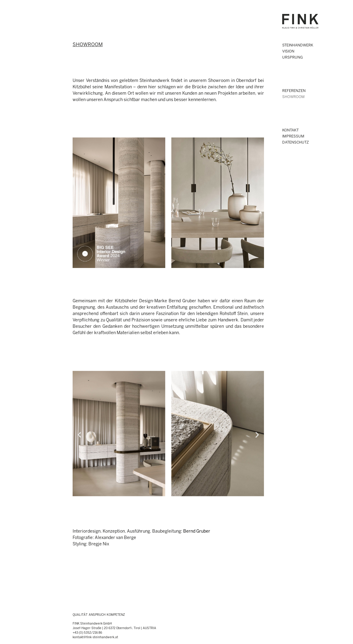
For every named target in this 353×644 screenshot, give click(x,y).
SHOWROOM (293, 97)
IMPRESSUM (293, 136)
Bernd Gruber (197, 532)
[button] (79, 434)
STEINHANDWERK (298, 45)
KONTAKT (290, 130)
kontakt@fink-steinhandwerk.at (95, 637)
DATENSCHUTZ (296, 142)
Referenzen (294, 91)
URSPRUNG (293, 58)
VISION (288, 51)
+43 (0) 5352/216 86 (87, 633)
